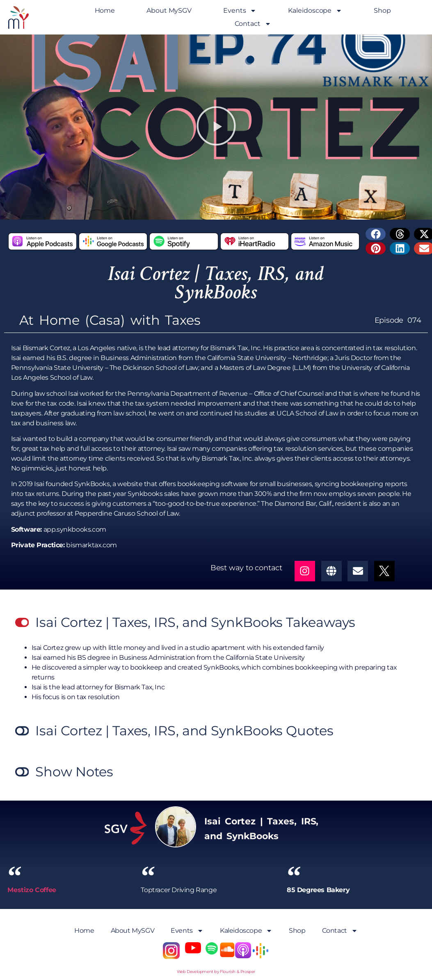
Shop (382, 10)
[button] (216, 127)
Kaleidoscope (315, 11)
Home (105, 10)
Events (240, 11)
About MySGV (169, 10)
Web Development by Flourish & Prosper (216, 972)
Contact (253, 24)
